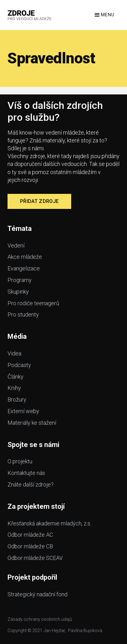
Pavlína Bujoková (85, 631)
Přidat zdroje (39, 201)
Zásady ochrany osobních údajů (40, 619)
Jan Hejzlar (54, 631)
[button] (104, 15)
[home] (30, 15)
